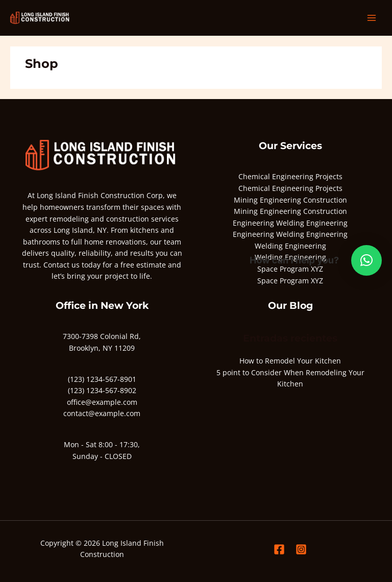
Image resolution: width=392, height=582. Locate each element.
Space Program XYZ (290, 281)
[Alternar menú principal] (372, 18)
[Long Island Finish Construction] (41, 18)
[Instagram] (301, 549)
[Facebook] (279, 549)
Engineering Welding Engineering (290, 223)
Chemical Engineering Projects (290, 176)
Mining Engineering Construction (290, 200)
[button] (366, 260)
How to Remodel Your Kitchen (290, 361)
